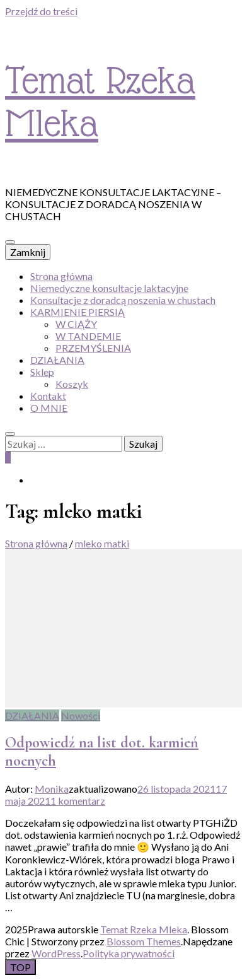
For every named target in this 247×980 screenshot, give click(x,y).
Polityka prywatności (129, 953)
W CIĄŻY (76, 324)
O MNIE (49, 408)
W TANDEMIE (88, 336)
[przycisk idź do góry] (20, 967)
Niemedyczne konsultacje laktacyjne (109, 288)
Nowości (81, 715)
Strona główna (61, 276)
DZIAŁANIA (57, 360)
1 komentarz (78, 801)
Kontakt (48, 396)
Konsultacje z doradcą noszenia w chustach (123, 300)
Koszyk (72, 384)
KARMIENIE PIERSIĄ (78, 312)
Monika (52, 789)
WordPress (56, 953)
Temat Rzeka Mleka (144, 929)
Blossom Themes (144, 941)
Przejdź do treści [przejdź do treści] (41, 11)
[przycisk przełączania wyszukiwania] (10, 434)
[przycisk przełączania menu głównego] (10, 242)
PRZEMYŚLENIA (93, 348)
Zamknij (28, 252)
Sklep (42, 372)
